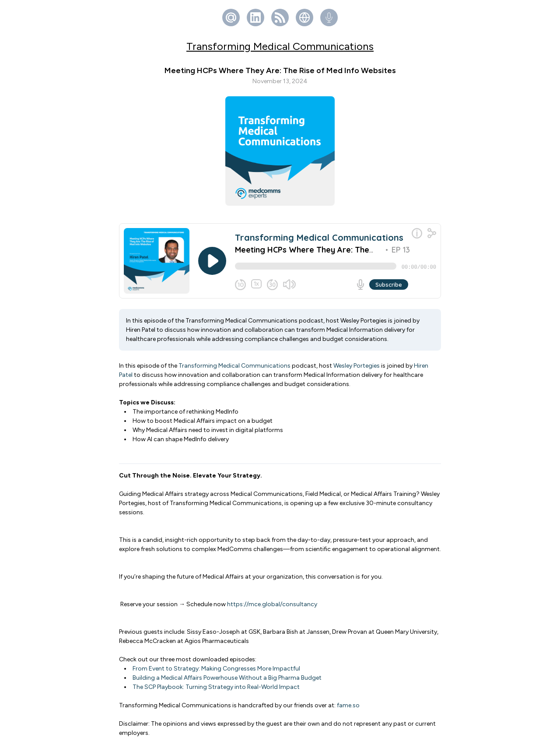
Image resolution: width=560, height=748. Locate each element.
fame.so (348, 709)
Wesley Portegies (357, 369)
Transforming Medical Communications (280, 46)
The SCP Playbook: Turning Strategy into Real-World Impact (216, 690)
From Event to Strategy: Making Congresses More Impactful (216, 672)
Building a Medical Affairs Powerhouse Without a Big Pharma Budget (227, 681)
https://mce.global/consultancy (272, 608)
